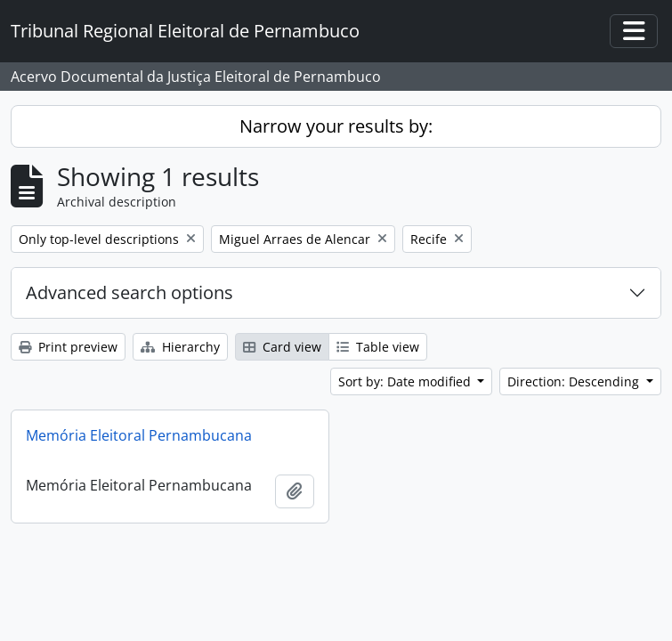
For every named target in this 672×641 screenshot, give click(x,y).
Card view (282, 347)
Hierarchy (180, 347)
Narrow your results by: (336, 126)
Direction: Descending (575, 381)
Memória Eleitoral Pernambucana (139, 435)
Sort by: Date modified (406, 381)
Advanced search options (130, 292)
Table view (378, 347)
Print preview (68, 347)
